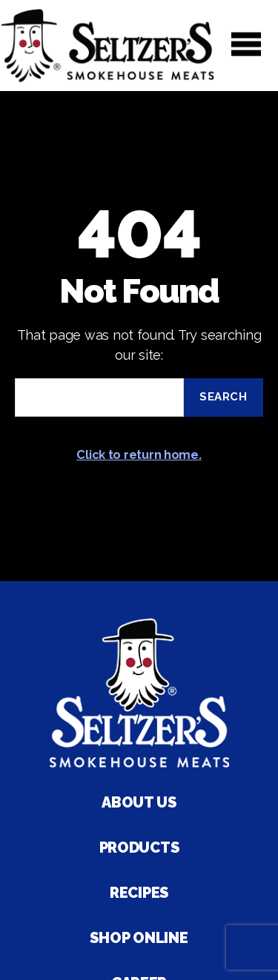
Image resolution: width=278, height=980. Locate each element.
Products (139, 848)
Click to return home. (139, 455)
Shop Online (139, 938)
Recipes (139, 893)
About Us (139, 802)
